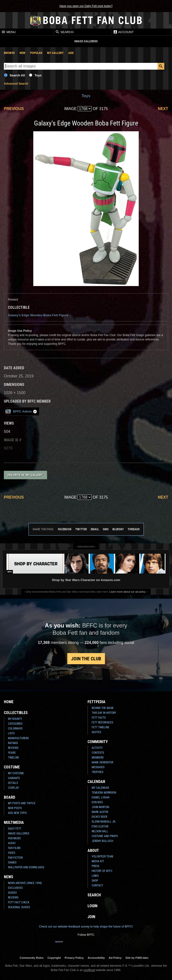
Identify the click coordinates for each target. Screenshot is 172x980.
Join (91, 917)
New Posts (15, 808)
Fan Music (14, 838)
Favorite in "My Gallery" (25, 475)
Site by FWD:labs (137, 958)
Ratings (13, 743)
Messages (98, 767)
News (9, 877)
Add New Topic (17, 813)
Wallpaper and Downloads (26, 867)
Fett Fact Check (19, 902)
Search (64, 32)
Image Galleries (19, 833)
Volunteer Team (102, 856)
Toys (38, 75)
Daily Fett (15, 829)
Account (123, 32)
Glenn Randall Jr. (104, 822)
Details (13, 783)
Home (9, 702)
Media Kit (98, 861)
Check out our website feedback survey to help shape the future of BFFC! (86, 927)
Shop (95, 881)
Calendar (96, 782)
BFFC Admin (21, 411)
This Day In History (104, 713)
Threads (134, 529)
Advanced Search (16, 84)
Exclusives (15, 888)
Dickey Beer (99, 817)
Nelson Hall (100, 831)
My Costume (16, 773)
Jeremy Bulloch (102, 841)
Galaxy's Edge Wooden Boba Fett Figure (38, 315)
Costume (12, 767)
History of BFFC (102, 871)
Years (12, 753)
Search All (17, 75)
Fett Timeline (100, 727)
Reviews (13, 748)
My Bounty (15, 719)
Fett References (102, 722)
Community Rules (31, 958)
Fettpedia (96, 702)
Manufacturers (18, 738)
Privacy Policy (74, 958)
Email (95, 529)
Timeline (14, 758)
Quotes (96, 732)
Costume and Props (105, 836)
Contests (98, 753)
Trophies (97, 772)
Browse (9, 53)
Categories (15, 724)
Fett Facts (99, 718)
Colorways (15, 729)
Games (12, 862)
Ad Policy (115, 958)
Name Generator (102, 762)
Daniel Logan (100, 797)
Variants (14, 778)
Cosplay (13, 788)
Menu (8, 32)
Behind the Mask (103, 708)
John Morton (100, 807)
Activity (97, 748)
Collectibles (16, 713)
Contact (97, 885)
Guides (12, 893)
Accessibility (96, 958)
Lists (11, 733)
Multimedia (14, 822)
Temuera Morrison (104, 793)
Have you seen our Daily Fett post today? (86, 6)
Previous (14, 109)
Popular (36, 53)
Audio (12, 843)
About (93, 851)
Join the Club (86, 659)
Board (10, 797)
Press (95, 866)
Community (98, 742)
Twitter (81, 529)
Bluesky (118, 529)
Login (93, 906)
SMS (106, 529)
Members (98, 758)
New (22, 53)
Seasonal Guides (19, 907)
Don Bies (97, 802)
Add (71, 53)
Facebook (65, 529)
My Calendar (100, 788)
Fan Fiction (15, 858)
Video (12, 853)
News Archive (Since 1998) (25, 883)
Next (163, 109)
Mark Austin (100, 812)
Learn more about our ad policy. (128, 592)
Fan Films (14, 848)
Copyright (54, 958)
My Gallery (55, 53)
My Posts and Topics (22, 803)
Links (95, 876)
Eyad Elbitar (100, 826)
